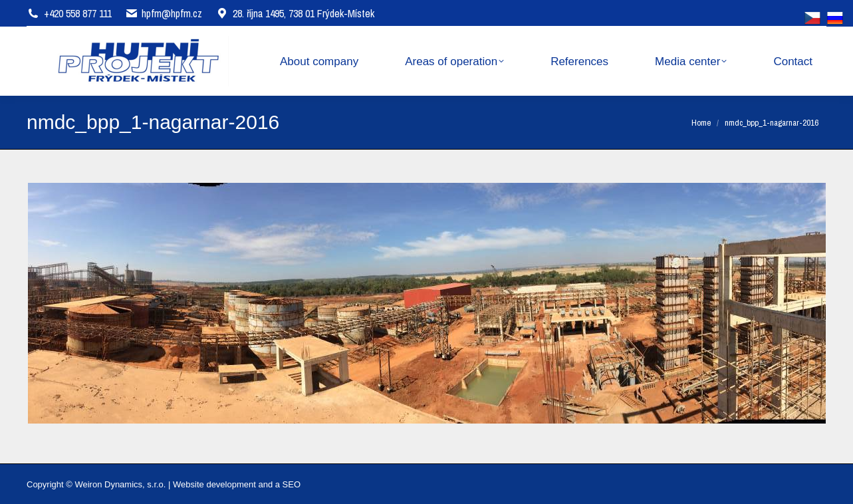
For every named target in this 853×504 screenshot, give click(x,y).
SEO (292, 484)
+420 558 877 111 (78, 13)
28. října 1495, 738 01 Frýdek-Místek (295, 13)
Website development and (223, 484)
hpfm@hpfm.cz (172, 13)
